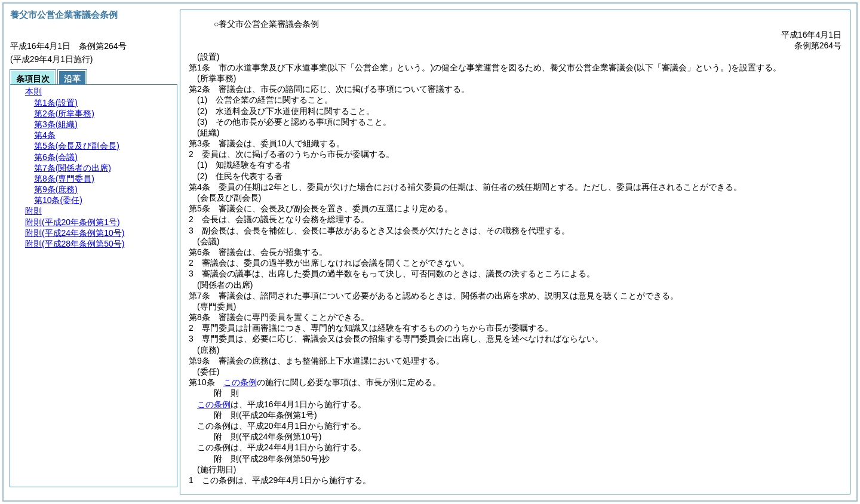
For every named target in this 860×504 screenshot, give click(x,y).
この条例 (240, 382)
